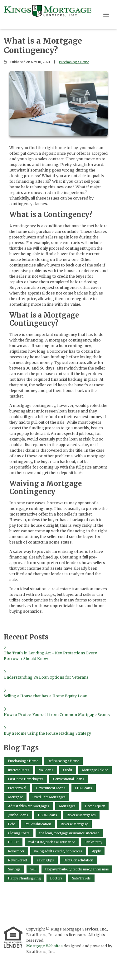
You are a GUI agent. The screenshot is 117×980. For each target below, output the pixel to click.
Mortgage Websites (45, 946)
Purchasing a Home (74, 62)
